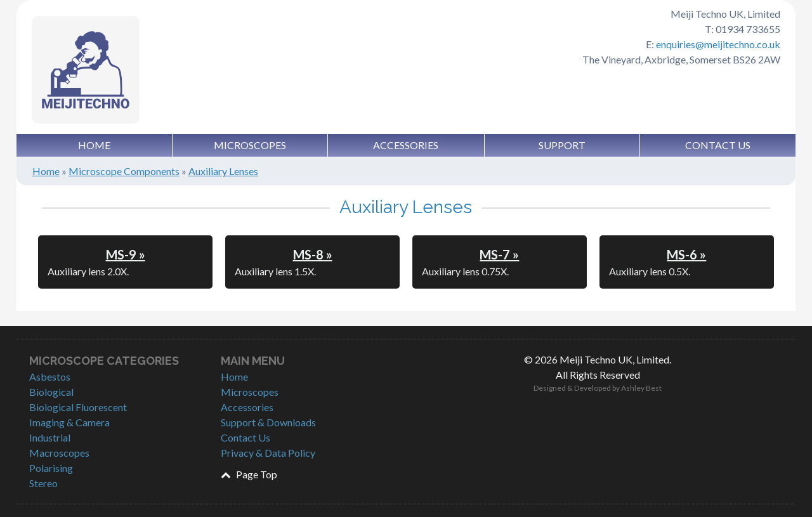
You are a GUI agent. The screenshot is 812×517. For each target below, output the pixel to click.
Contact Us (718, 145)
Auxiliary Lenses (223, 171)
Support (562, 145)
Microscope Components (124, 171)
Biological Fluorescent (78, 407)
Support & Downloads (268, 422)
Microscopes (250, 145)
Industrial (50, 437)
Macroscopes (59, 453)
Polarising (51, 468)
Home (94, 145)
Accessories (406, 145)
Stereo (43, 483)
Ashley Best (641, 388)
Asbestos (50, 376)
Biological (51, 392)
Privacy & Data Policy (268, 453)
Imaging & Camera (69, 422)
